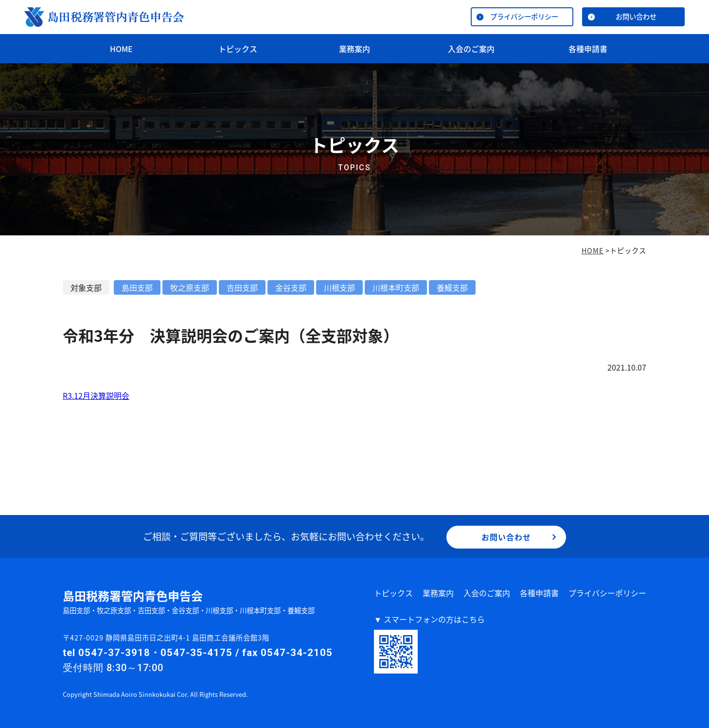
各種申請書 (588, 49)
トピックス (238, 49)
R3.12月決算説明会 (96, 395)
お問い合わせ (636, 17)
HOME (121, 49)
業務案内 (354, 49)
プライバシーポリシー (524, 17)
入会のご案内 (471, 49)
